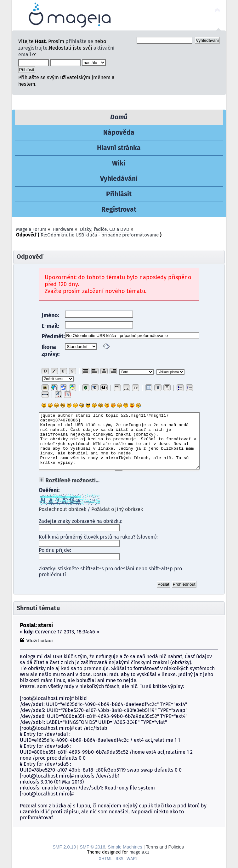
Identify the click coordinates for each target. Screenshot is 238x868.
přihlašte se (79, 41)
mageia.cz (139, 852)
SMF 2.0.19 (64, 847)
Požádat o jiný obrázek (117, 509)
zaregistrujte (33, 48)
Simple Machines (125, 847)
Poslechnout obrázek (62, 509)
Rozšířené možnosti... (72, 480)
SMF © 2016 (92, 847)
